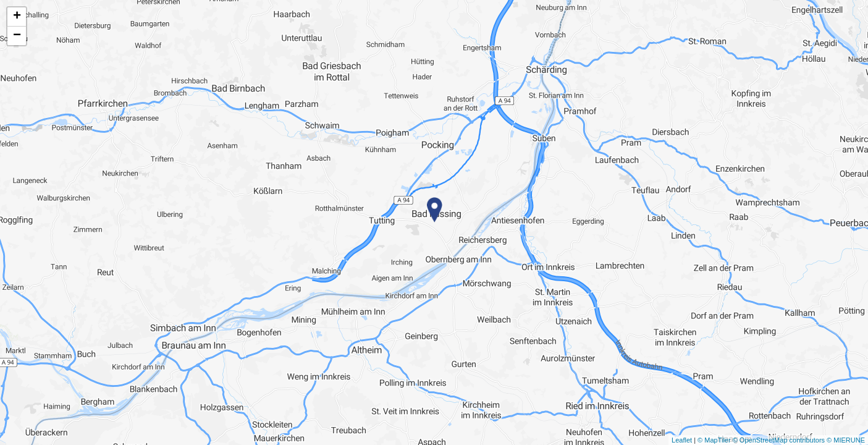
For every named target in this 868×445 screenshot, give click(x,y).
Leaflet (682, 440)
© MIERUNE (846, 440)
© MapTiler (714, 440)
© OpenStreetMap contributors (779, 440)
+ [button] (17, 17)
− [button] (17, 36)
